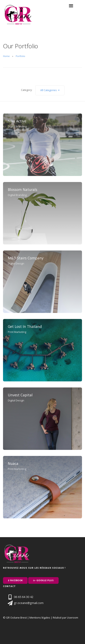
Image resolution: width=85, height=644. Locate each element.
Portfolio (20, 56)
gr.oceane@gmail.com (24, 603)
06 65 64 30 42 (19, 597)
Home (6, 56)
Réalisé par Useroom (65, 618)
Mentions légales (40, 618)
